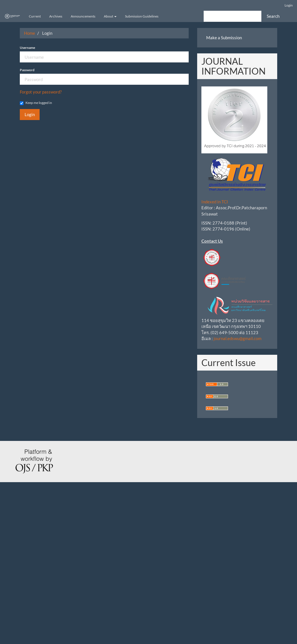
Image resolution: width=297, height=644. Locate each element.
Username (27, 48)
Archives (56, 16)
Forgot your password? (41, 92)
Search (273, 16)
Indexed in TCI (215, 202)
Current (35, 16)
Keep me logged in (36, 103)
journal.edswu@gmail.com (237, 338)
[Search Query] (233, 16)
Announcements (83, 16)
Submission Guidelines (142, 16)
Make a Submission (224, 38)
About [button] (110, 16)
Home (30, 33)
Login (289, 5)
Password (27, 70)
